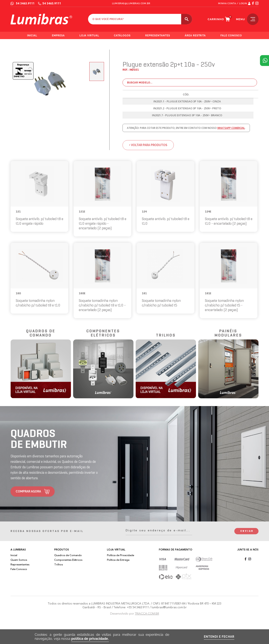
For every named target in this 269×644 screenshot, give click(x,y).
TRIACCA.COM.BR (147, 614)
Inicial (14, 555)
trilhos (166, 335)
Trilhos (59, 565)
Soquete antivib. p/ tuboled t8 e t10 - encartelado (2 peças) (229, 221)
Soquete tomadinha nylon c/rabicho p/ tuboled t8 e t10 (38, 303)
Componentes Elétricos (68, 560)
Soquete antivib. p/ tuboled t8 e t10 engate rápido (40, 221)
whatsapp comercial (231, 128)
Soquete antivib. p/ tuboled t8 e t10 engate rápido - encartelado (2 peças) (103, 224)
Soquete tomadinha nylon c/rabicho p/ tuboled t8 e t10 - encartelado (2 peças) (102, 306)
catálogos (122, 36)
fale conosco (231, 36)
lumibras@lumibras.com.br (131, 3)
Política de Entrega (118, 560)
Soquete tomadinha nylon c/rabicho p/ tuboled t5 (161, 303)
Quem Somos (19, 560)
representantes (158, 36)
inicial (32, 36)
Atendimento (264, 61)
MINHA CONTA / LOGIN (233, 3)
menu (247, 19)
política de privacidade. (90, 639)
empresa (58, 36)
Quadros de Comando (68, 555)
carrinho (216, 19)
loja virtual (89, 36)
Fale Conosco (19, 569)
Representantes (20, 565)
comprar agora (28, 491)
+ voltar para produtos (148, 145)
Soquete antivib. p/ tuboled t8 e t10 (166, 221)
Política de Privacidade (121, 555)
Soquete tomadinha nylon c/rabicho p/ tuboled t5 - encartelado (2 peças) (224, 306)
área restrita (195, 36)
